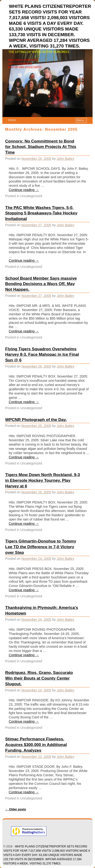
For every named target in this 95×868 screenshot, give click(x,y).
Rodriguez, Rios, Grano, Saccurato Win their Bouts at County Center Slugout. (39, 678)
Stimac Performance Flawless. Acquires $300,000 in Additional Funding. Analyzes (36, 745)
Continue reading (24, 190)
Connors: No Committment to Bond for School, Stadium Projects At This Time (41, 147)
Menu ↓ (81, 120)
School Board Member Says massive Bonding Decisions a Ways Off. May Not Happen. (41, 284)
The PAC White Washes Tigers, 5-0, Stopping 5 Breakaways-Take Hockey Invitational (41, 213)
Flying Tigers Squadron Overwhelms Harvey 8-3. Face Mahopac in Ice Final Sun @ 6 (42, 355)
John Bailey (65, 159)
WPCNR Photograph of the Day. (36, 420)
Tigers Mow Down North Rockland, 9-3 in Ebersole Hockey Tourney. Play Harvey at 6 (43, 480)
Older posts (16, 809)
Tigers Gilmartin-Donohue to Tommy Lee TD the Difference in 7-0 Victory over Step (41, 547)
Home (12, 120)
